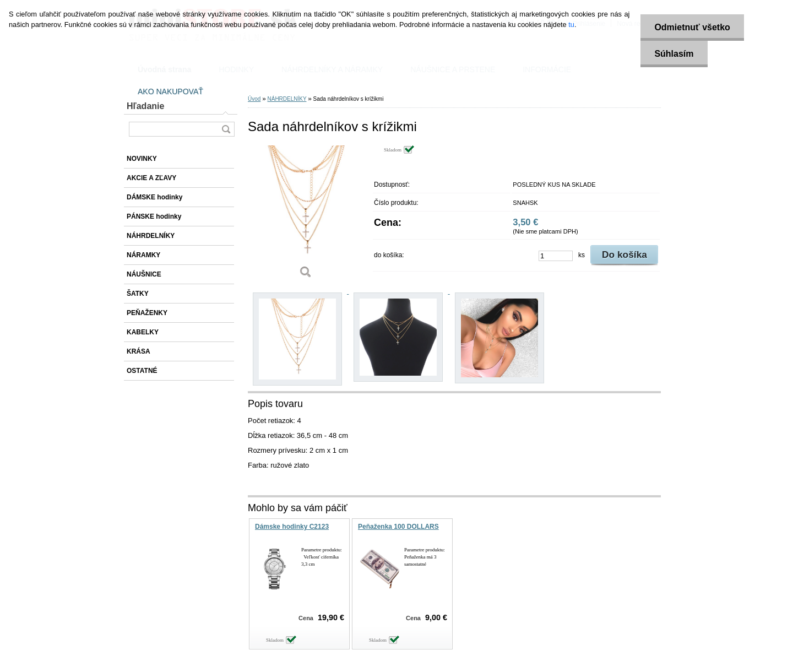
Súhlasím (674, 54)
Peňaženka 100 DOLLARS (398, 527)
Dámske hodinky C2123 (292, 527)
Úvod (254, 99)
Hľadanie (145, 106)
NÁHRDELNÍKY (287, 99)
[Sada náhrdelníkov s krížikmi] (306, 216)
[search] (226, 129)
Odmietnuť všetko (692, 27)
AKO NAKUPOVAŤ (170, 91)
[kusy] (556, 256)
